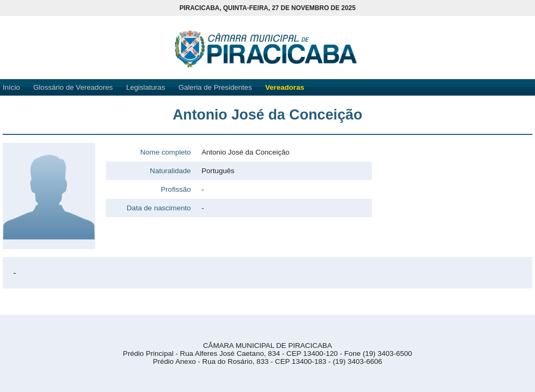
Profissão (176, 189)
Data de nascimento (159, 208)
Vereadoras (285, 87)
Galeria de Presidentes (215, 87)
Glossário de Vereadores (73, 87)
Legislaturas (145, 87)
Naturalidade (170, 171)
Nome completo (166, 152)
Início (11, 87)
